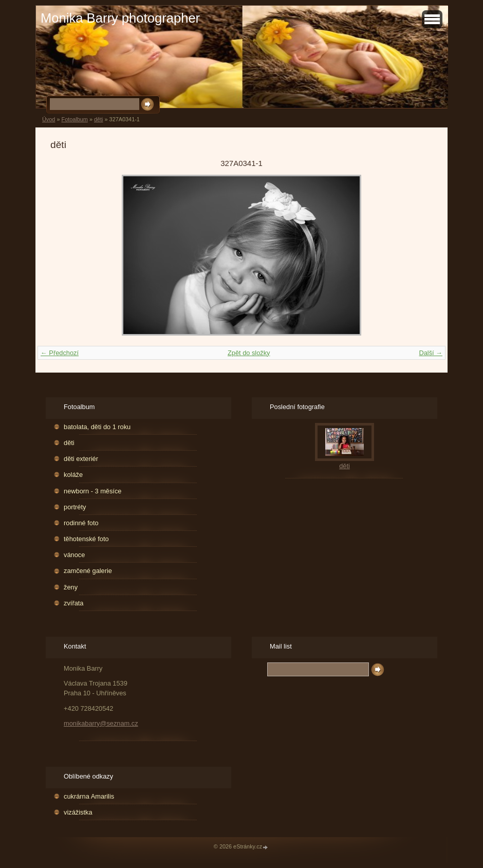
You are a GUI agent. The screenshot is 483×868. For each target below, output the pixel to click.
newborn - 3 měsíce (92, 491)
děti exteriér (81, 459)
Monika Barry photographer (120, 18)
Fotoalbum (74, 119)
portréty (75, 507)
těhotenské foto (86, 539)
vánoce (74, 555)
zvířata (73, 603)
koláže (73, 475)
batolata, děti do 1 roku (97, 427)
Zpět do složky (249, 353)
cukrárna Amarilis (89, 796)
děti (99, 119)
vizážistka (78, 812)
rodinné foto (81, 523)
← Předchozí (60, 353)
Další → (431, 353)
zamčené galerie (88, 571)
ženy (71, 587)
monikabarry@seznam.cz (101, 723)
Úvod (49, 119)
